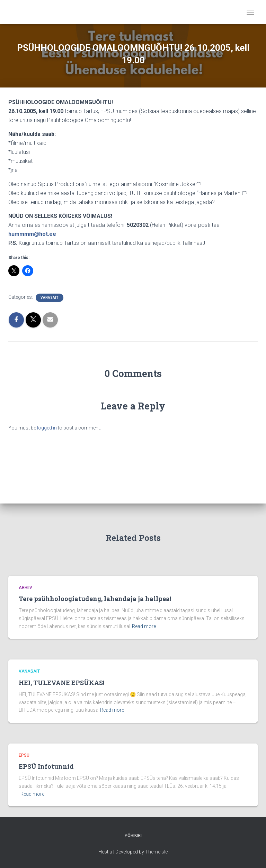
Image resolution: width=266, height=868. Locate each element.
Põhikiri (133, 835)
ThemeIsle (156, 852)
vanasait (50, 298)
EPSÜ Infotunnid (46, 766)
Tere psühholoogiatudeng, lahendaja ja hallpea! (95, 599)
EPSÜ (24, 755)
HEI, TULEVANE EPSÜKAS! (61, 683)
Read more (144, 626)
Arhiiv (25, 588)
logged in (47, 428)
